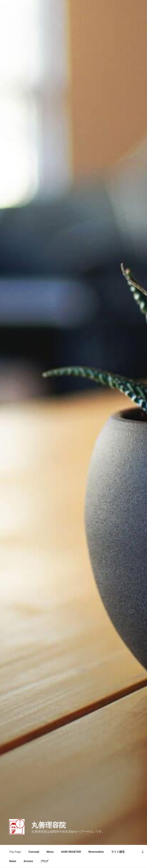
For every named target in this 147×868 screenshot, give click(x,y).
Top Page (15, 852)
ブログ (44, 861)
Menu (50, 852)
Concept (34, 852)
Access (28, 861)
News (13, 861)
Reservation (96, 852)
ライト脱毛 (118, 852)
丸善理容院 (49, 825)
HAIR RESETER (71, 852)
